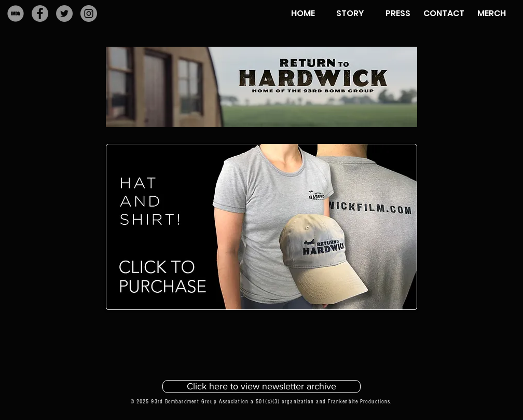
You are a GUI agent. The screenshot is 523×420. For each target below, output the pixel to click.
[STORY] (350, 13)
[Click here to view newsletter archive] (261, 387)
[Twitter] (64, 13)
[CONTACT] (444, 13)
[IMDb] (16, 13)
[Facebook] (40, 13)
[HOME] (303, 13)
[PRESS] (398, 13)
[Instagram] (89, 13)
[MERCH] (492, 13)
